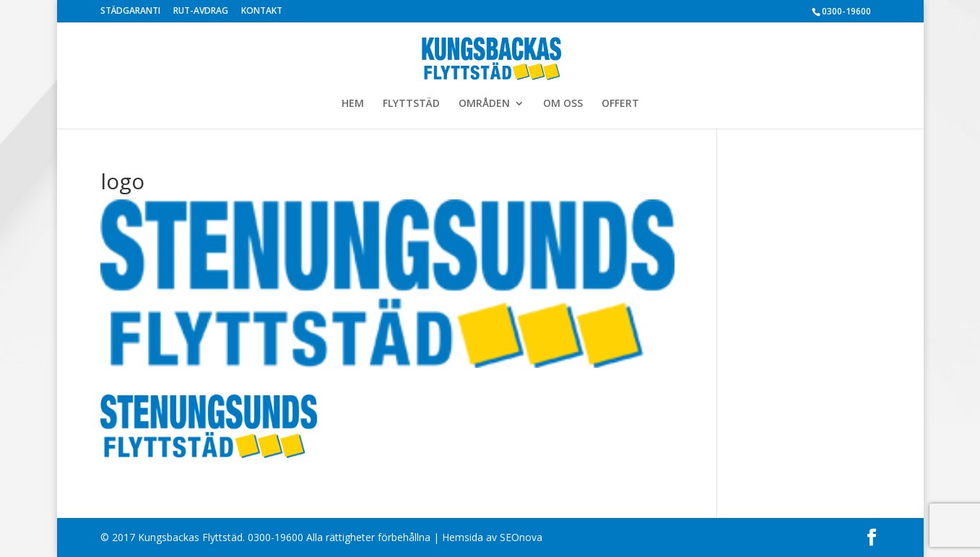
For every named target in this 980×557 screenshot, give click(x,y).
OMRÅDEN (484, 104)
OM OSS (563, 104)
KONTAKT (262, 12)
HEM (353, 104)
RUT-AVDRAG (201, 12)
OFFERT (620, 104)
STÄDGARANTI (130, 12)
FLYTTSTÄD (411, 104)
